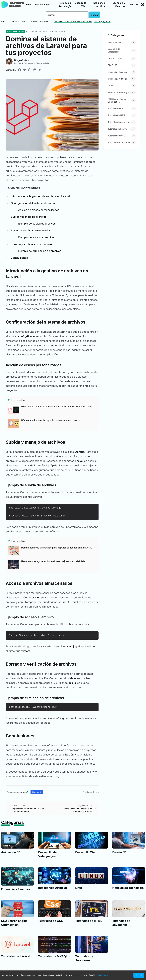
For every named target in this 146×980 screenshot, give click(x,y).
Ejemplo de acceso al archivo (36, 237)
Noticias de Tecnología (65, 5)
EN (132, 5)
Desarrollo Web (80, 5)
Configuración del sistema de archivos (35, 203)
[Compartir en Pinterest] (35, 70)
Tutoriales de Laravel (39, 21)
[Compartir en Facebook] (19, 70)
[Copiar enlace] (40, 70)
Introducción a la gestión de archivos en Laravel (40, 196)
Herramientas (42, 5)
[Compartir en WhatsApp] (30, 70)
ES (137, 5)
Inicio (29, 5)
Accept (139, 975)
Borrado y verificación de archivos (32, 244)
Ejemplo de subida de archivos (37, 224)
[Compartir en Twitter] (25, 70)
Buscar (95, 15)
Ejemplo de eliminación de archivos (40, 251)
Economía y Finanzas (119, 5)
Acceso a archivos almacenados (31, 230)
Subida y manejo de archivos (29, 217)
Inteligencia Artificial (99, 5)
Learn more (103, 975)
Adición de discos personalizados (39, 210)
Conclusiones (19, 258)
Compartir (37, 792)
